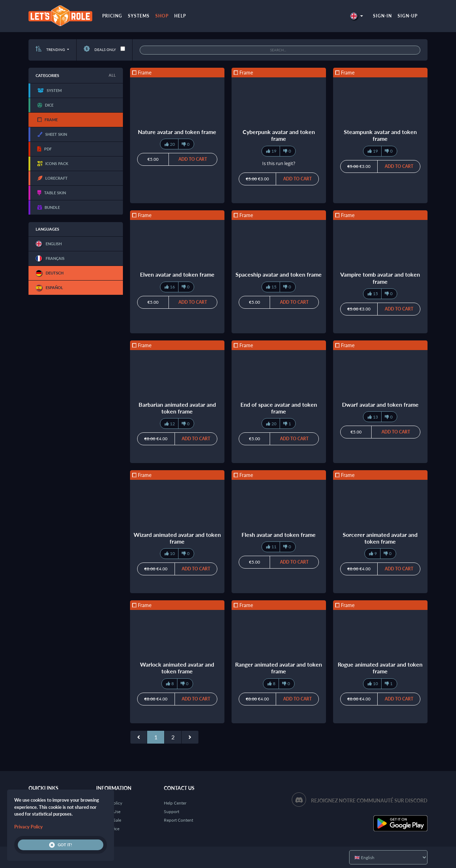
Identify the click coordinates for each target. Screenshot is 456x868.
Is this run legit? (279, 163)
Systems (139, 16)
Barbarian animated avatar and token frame (177, 408)
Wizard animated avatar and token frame (177, 538)
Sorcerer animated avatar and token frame (380, 538)
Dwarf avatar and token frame (380, 404)
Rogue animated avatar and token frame (380, 668)
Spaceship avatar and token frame (279, 274)
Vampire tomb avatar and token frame (380, 278)
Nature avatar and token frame (177, 132)
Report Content (178, 820)
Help (180, 16)
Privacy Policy (28, 827)
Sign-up (408, 16)
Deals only (100, 50)
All (112, 75)
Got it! (61, 845)
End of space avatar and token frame (279, 408)
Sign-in (382, 16)
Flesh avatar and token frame (279, 535)
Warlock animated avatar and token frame (177, 668)
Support (172, 811)
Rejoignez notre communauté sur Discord (369, 800)
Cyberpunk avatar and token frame (279, 135)
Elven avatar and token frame (177, 274)
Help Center (175, 803)
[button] (357, 16)
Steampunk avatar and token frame (380, 135)
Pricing (112, 16)
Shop (162, 16)
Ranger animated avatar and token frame (279, 668)
